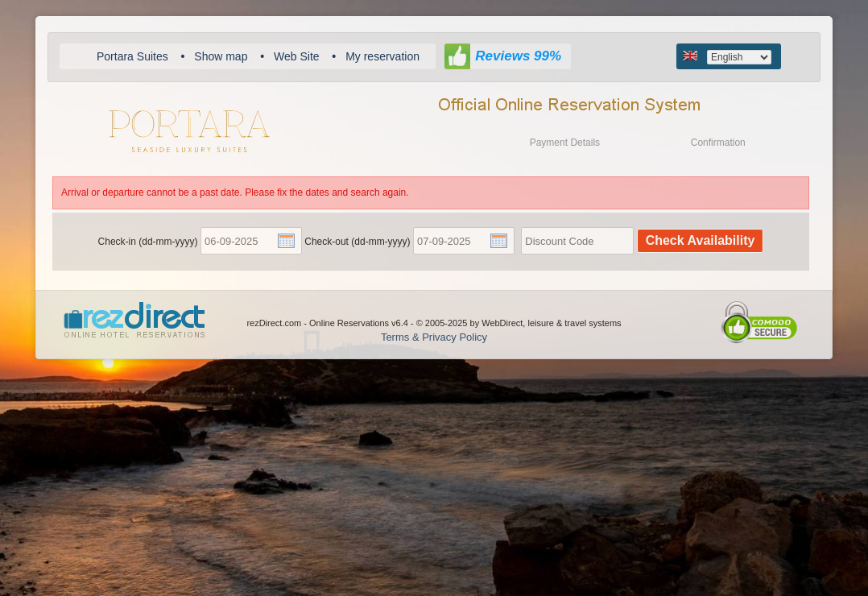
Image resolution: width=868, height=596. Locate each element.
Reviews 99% (518, 56)
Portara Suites (132, 56)
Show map (221, 56)
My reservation (382, 56)
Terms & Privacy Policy (434, 337)
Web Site (297, 56)
